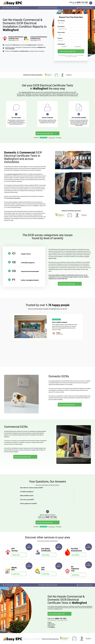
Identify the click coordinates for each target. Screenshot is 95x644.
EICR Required (61, 44)
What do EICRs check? (27, 496)
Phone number (61, 32)
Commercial (78, 47)
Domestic (64, 47)
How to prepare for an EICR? (29, 504)
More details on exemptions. (14, 198)
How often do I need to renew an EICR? (32, 488)
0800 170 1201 (82, 2)
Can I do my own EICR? (27, 500)
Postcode (60, 38)
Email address (61, 27)
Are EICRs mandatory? (27, 492)
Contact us (53, 627)
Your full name (61, 21)
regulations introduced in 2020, (14, 174)
